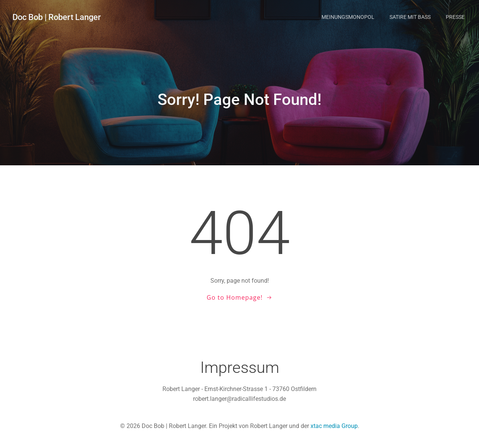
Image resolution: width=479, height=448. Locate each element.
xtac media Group (334, 426)
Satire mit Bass (410, 17)
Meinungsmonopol (348, 17)
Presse (455, 17)
